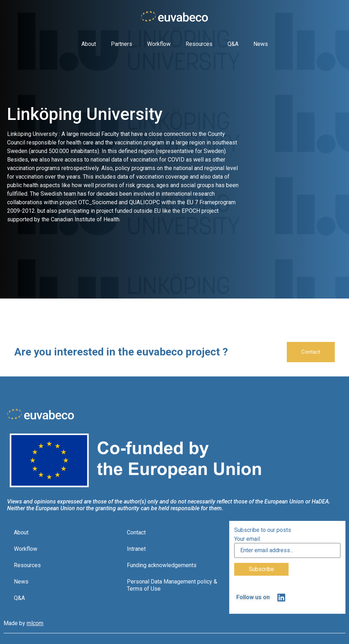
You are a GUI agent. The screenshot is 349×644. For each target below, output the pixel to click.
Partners (122, 44)
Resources (199, 44)
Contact (136, 532)
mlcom (35, 623)
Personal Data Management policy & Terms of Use (172, 585)
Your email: (248, 539)
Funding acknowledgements (162, 565)
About (89, 44)
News (261, 44)
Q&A (233, 44)
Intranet (136, 549)
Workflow (159, 44)
